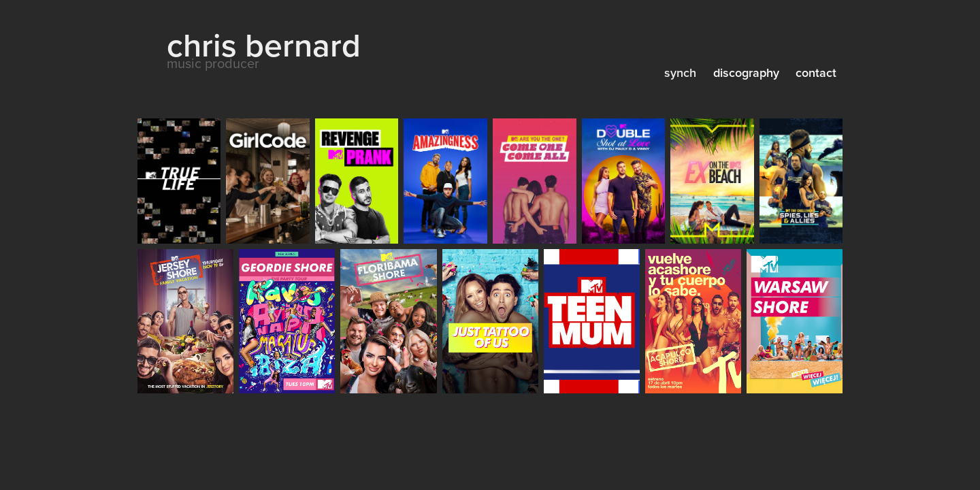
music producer (213, 63)
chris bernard (264, 45)
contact (816, 72)
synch (680, 72)
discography (746, 72)
